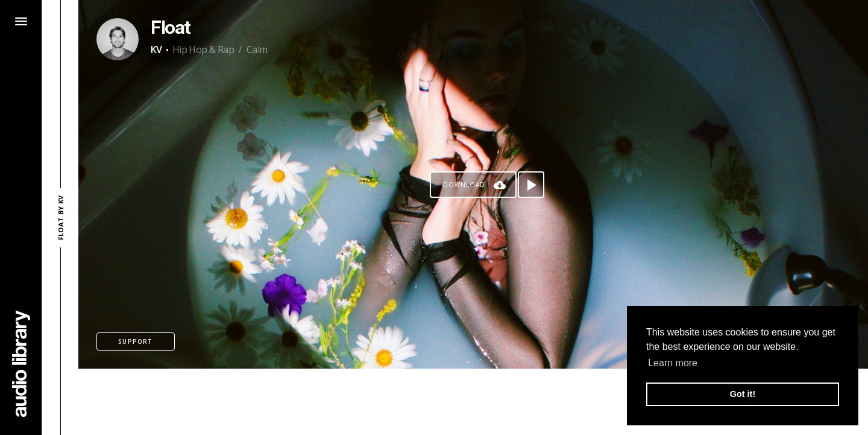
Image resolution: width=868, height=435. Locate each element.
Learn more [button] (673, 363)
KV (156, 49)
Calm (257, 49)
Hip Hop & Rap (203, 49)
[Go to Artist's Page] (118, 39)
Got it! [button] (743, 394)
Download (464, 185)
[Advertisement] (473, 402)
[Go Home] (21, 364)
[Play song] (531, 185)
